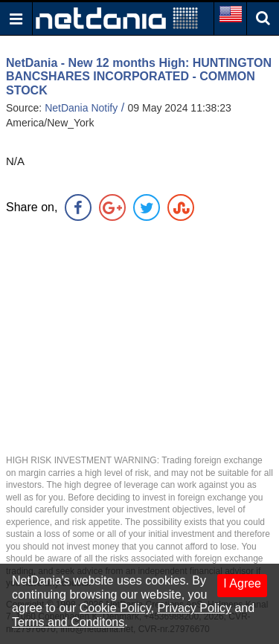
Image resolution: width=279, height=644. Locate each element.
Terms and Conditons (68, 622)
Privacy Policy (194, 608)
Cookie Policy (115, 608)
